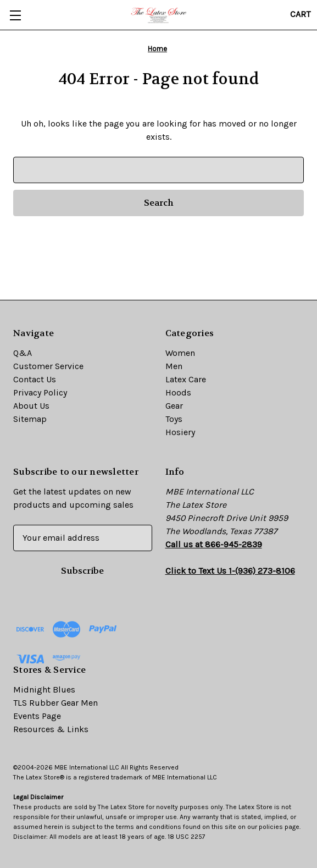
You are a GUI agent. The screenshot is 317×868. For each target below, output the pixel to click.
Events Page (37, 716)
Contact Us (35, 379)
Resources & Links (51, 729)
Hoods (178, 392)
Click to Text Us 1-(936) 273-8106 (230, 571)
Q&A (23, 353)
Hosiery (180, 432)
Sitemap (30, 419)
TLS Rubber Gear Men (55, 703)
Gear (174, 406)
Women (180, 353)
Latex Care (186, 379)
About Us (31, 406)
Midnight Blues (44, 690)
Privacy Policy (40, 392)
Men (174, 366)
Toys (174, 419)
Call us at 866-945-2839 (214, 544)
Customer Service (48, 366)
